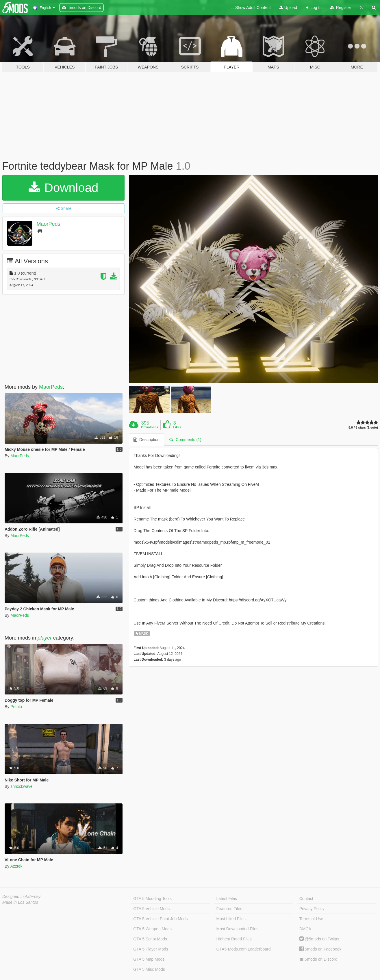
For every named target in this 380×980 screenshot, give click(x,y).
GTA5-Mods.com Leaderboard (244, 949)
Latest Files (227, 899)
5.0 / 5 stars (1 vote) (363, 428)
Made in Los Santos (20, 902)
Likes (177, 427)
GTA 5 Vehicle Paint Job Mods (160, 919)
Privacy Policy (312, 909)
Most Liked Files (231, 919)
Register (341, 8)
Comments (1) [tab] (185, 440)
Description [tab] (147, 440)
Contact (306, 899)
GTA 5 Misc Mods (149, 969)
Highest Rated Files (234, 939)
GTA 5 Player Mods (151, 949)
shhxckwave (21, 786)
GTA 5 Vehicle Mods (151, 909)
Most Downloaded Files (238, 929)
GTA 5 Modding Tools (152, 899)
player (45, 638)
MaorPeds (49, 224)
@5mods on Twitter (319, 939)
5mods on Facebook (320, 949)
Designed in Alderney (22, 896)
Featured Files (229, 909)
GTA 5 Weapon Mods (152, 929)
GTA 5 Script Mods (150, 939)
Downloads (150, 427)
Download (63, 188)
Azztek (16, 866)
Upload (288, 8)
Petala (16, 707)
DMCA (305, 929)
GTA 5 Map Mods (149, 959)
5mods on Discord (318, 959)
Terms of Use (311, 919)
